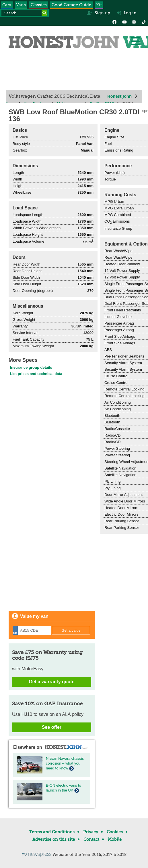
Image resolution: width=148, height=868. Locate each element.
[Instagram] (134, 21)
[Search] (44, 13)
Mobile (115, 839)
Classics (39, 5)
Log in (127, 13)
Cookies (115, 832)
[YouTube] (124, 21)
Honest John (119, 96)
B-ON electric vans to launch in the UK (64, 788)
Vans (21, 5)
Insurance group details (31, 367)
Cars (7, 5)
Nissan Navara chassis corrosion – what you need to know (65, 763)
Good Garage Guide (71, 5)
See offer (52, 727)
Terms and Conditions (52, 832)
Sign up (99, 13)
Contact (91, 839)
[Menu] (135, 41)
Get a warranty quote (51, 682)
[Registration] (32, 630)
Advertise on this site (54, 839)
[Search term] (24, 13)
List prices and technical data (36, 374)
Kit (99, 5)
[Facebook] (114, 21)
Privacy (91, 832)
